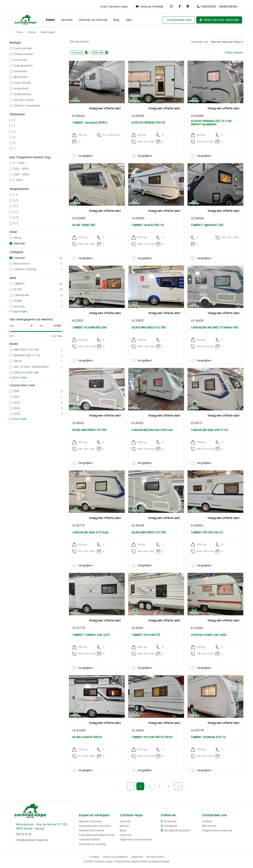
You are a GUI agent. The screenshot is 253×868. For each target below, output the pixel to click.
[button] (50, 20)
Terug (18, 32)
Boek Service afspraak (219, 20)
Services (67, 20)
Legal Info (137, 857)
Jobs (129, 20)
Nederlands (228, 6)
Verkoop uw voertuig (93, 20)
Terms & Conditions (115, 857)
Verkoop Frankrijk (149, 7)
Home (32, 32)
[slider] (9, 331)
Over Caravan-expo (114, 7)
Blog (116, 20)
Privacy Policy (155, 857)
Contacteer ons (179, 20)
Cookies (94, 857)
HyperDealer (139, 861)
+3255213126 (206, 7)
